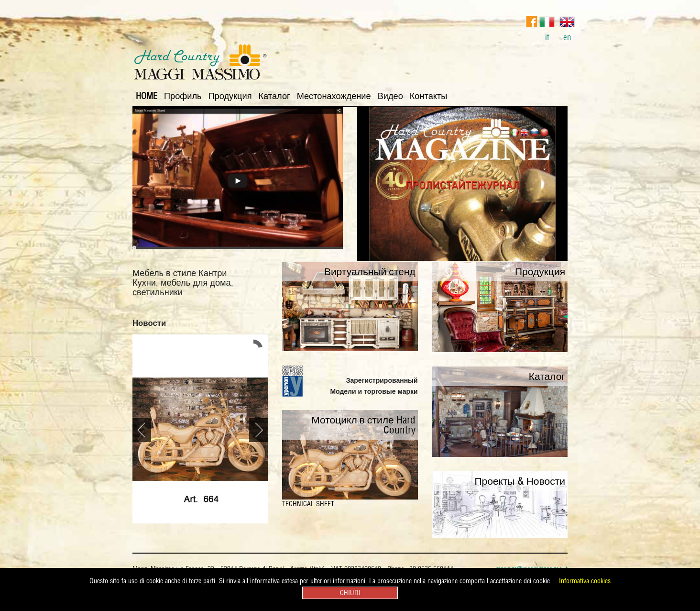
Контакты (429, 96)
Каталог (274, 96)
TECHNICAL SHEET (308, 504)
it (547, 27)
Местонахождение (334, 96)
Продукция (230, 96)
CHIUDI (350, 593)
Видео (390, 96)
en (567, 27)
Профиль (183, 96)
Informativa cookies (585, 581)
